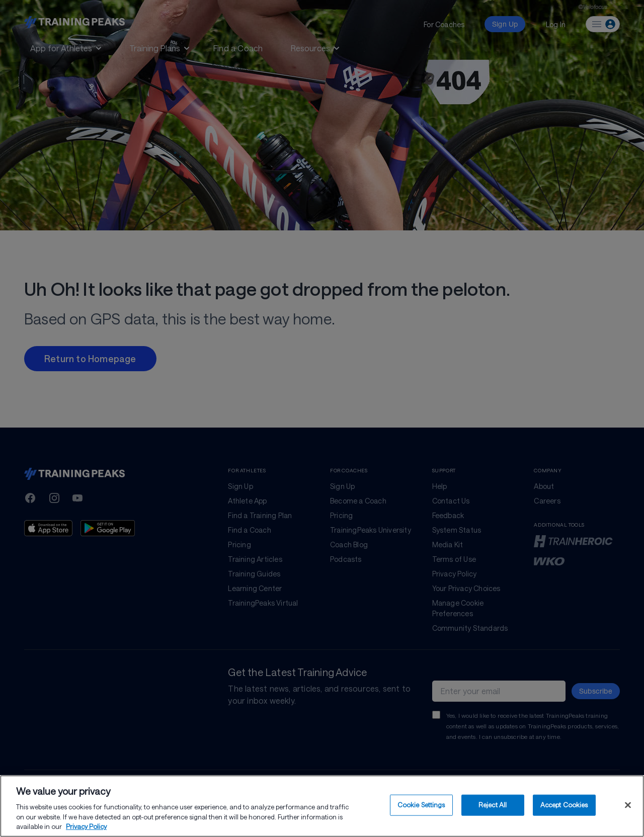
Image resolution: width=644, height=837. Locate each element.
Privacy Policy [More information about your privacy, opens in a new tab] (86, 828)
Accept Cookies (564, 806)
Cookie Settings (421, 806)
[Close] (628, 806)
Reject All (493, 806)
